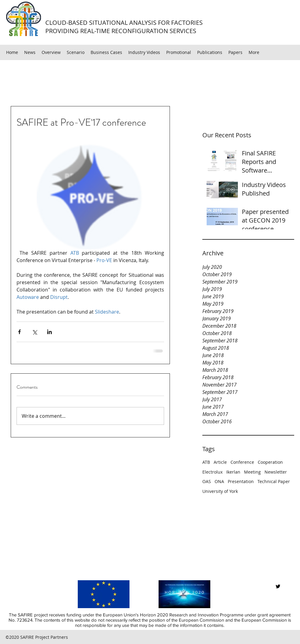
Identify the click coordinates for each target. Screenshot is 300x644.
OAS (207, 481)
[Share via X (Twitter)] (34, 332)
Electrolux (212, 472)
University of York (220, 491)
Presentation (241, 481)
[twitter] (278, 586)
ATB (206, 462)
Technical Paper (274, 481)
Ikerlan (233, 472)
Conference (242, 462)
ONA (219, 481)
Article (220, 462)
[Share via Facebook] (19, 332)
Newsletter (276, 472)
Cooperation (270, 462)
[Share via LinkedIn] (49, 332)
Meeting (252, 472)
